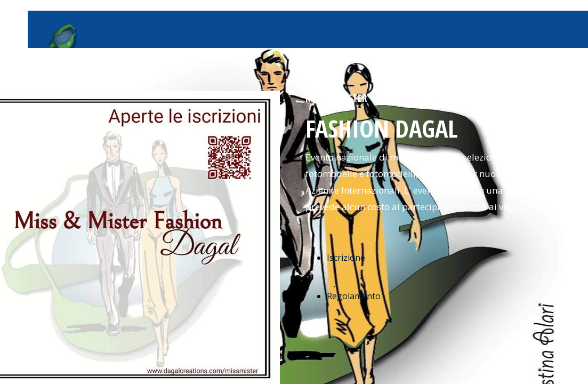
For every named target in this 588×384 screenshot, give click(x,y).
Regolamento (354, 296)
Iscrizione (346, 258)
